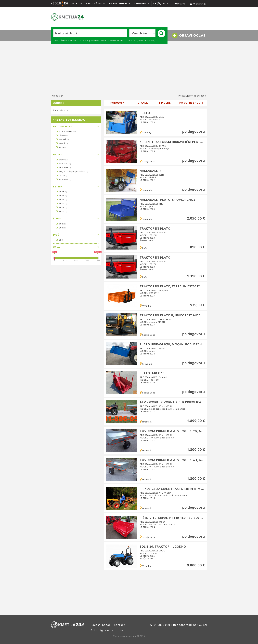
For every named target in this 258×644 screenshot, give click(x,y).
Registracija (198, 4)
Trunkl (62, 139)
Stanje (143, 103)
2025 (61, 207)
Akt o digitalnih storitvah (108, 630)
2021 (61, 196)
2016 (61, 211)
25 (60, 240)
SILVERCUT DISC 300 (127, 41)
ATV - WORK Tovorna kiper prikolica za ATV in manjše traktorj (194, 402)
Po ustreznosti (191, 103)
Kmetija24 (58, 96)
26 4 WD (63, 168)
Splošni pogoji (101, 625)
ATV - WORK (65, 131)
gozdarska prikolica (99, 41)
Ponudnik (117, 103)
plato (61, 135)
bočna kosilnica (146, 41)
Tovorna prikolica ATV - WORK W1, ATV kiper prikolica (186, 460)
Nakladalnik (151, 171)
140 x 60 (63, 164)
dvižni (62, 175)
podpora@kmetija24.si (192, 625)
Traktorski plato (155, 228)
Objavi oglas (189, 36)
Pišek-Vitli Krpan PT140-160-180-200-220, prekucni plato (187, 518)
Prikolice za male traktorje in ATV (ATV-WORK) (180, 489)
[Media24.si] (60, 3)
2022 (61, 199)
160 (60, 224)
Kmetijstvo (61, 110)
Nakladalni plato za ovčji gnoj (168, 200)
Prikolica (74, 41)
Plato (145, 113)
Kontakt (119, 625)
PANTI (113, 41)
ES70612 (63, 179)
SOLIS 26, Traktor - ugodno (163, 546)
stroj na (84, 41)
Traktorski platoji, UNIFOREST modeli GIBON (178, 315)
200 (60, 228)
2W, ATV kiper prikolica (72, 171)
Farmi (62, 143)
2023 (61, 192)
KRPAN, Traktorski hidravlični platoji (173, 142)
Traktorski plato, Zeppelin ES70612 (170, 286)
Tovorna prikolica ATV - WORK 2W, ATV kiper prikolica (186, 431)
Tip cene (165, 103)
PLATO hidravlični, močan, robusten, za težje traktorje (188, 344)
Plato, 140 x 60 (152, 373)
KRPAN (62, 147)
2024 (61, 203)
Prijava (180, 4)
